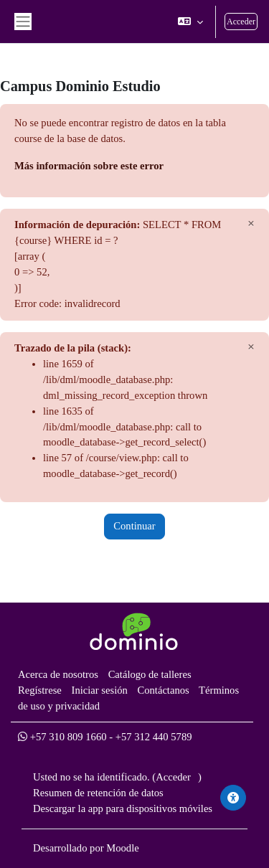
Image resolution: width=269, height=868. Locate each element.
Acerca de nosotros (58, 674)
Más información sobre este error (89, 166)
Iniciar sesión (100, 690)
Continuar (134, 526)
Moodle (122, 848)
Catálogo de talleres (150, 674)
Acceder (241, 22)
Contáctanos (163, 690)
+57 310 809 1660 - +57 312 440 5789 (105, 737)
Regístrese (40, 690)
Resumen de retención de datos (98, 793)
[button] (190, 22)
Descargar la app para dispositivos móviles (123, 808)
